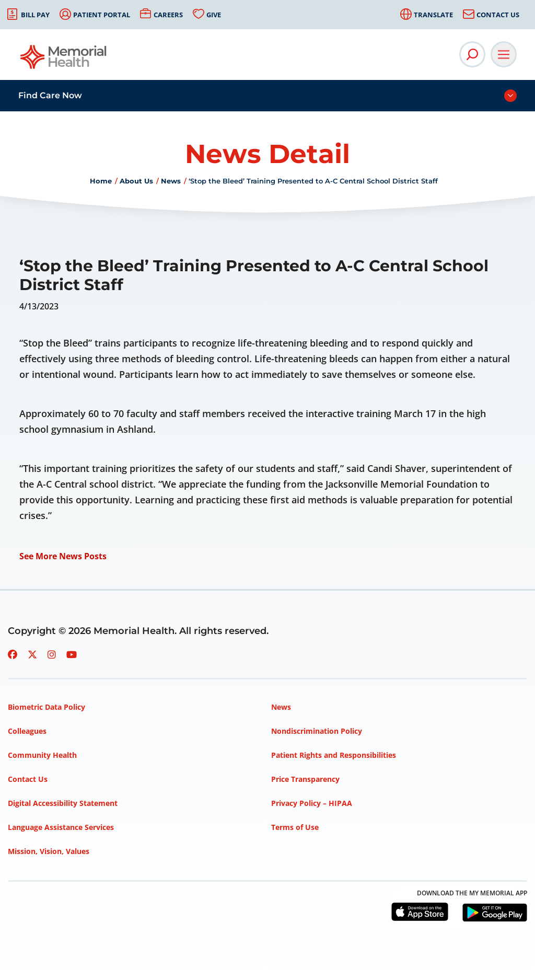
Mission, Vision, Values (49, 851)
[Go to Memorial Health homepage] (64, 60)
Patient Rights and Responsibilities (334, 755)
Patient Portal (102, 15)
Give (214, 15)
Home (101, 181)
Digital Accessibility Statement (63, 803)
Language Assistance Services (61, 827)
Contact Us (498, 15)
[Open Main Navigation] (504, 54)
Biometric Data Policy (46, 707)
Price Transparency (305, 779)
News (171, 181)
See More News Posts (63, 556)
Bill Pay (35, 15)
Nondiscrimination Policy (317, 731)
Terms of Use (295, 827)
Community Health (42, 755)
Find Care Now (50, 95)
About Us (136, 181)
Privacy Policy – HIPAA (312, 803)
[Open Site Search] (472, 54)
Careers (168, 15)
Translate (433, 15)
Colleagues (27, 731)
